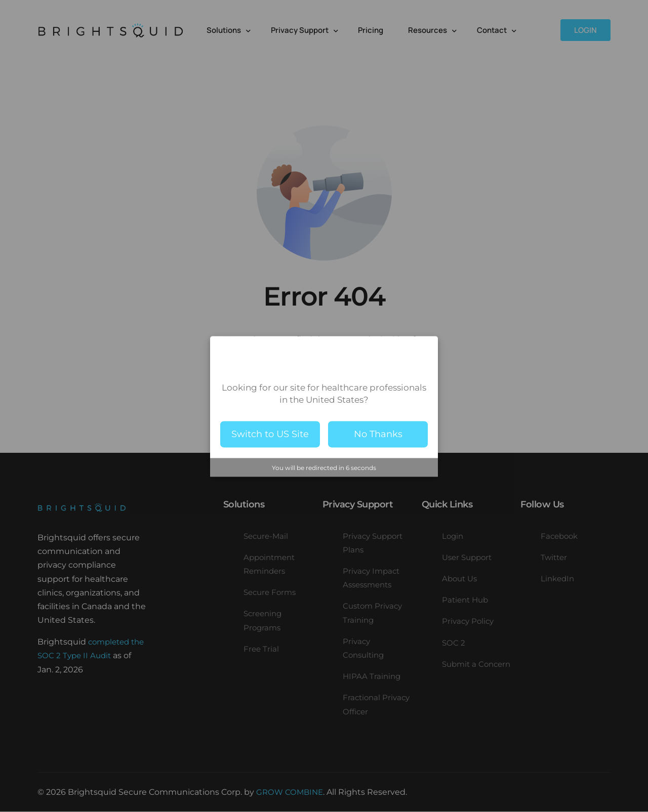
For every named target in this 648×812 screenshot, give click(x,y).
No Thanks (378, 434)
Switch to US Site (270, 434)
